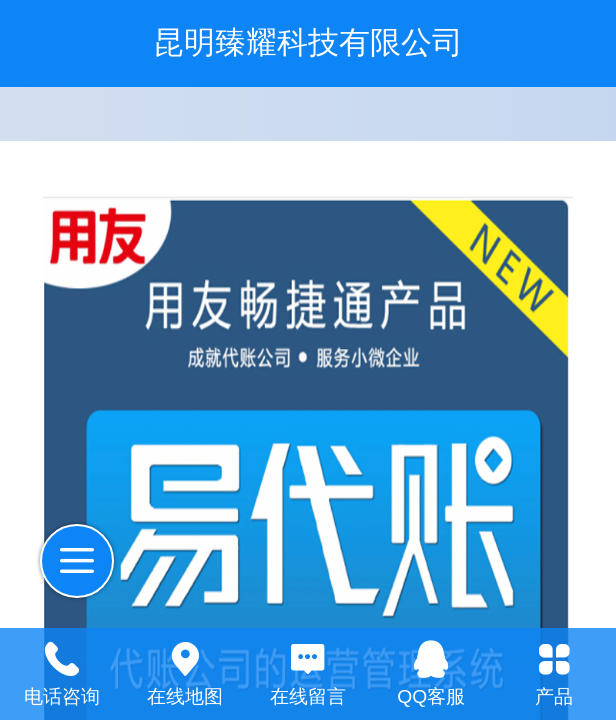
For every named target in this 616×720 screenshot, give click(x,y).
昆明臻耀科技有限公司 (308, 42)
